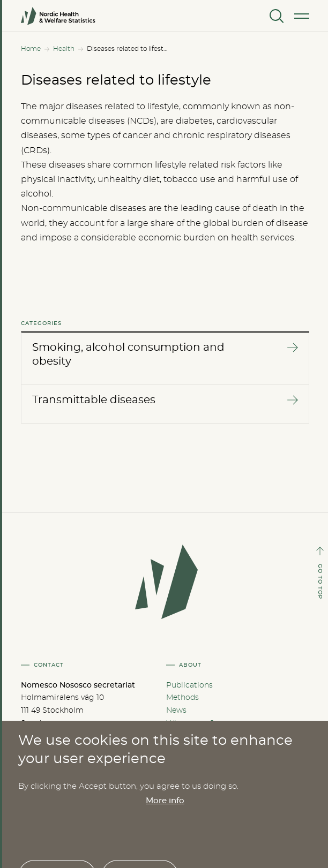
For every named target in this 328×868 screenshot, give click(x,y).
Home (31, 49)
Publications (189, 685)
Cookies (181, 736)
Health (64, 49)
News (176, 711)
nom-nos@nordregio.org (93, 744)
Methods (182, 698)
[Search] (275, 16)
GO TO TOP (320, 582)
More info (165, 862)
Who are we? (190, 723)
